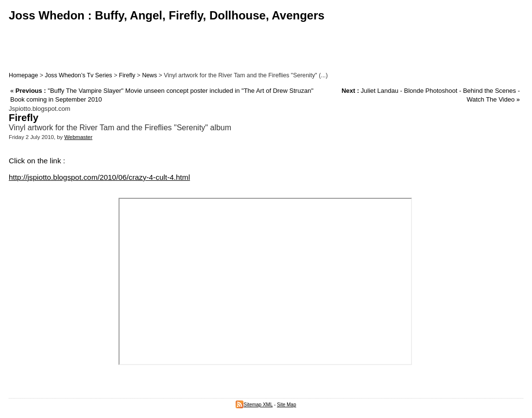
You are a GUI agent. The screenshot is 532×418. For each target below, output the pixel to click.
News (149, 75)
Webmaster (78, 137)
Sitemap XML (254, 405)
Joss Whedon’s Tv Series (78, 75)
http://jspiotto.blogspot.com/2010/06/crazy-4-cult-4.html (99, 177)
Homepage (23, 75)
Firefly (127, 75)
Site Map (286, 405)
